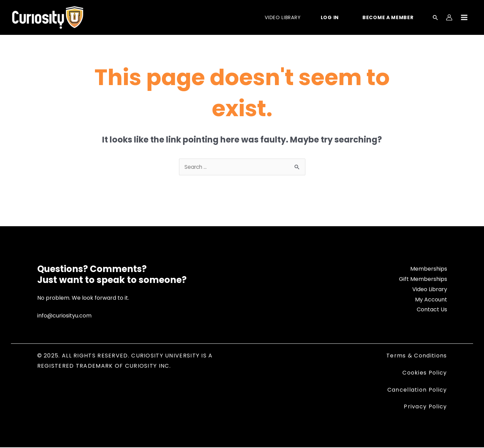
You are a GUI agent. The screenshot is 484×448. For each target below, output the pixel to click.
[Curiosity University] (48, 17)
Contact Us (432, 310)
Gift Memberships (423, 280)
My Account (431, 300)
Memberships (429, 269)
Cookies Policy (425, 373)
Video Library (430, 290)
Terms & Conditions (417, 356)
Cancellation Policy (417, 390)
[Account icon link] (449, 17)
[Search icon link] (435, 18)
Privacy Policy (425, 407)
